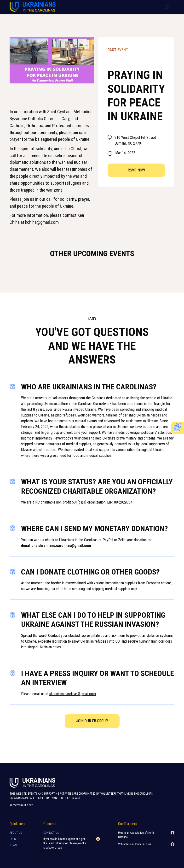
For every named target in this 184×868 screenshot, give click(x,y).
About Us (16, 833)
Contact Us (51, 833)
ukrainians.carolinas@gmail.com (73, 694)
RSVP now (136, 170)
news (13, 845)
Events (14, 839)
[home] (33, 7)
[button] (167, 7)
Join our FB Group (92, 721)
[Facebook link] (98, 845)
